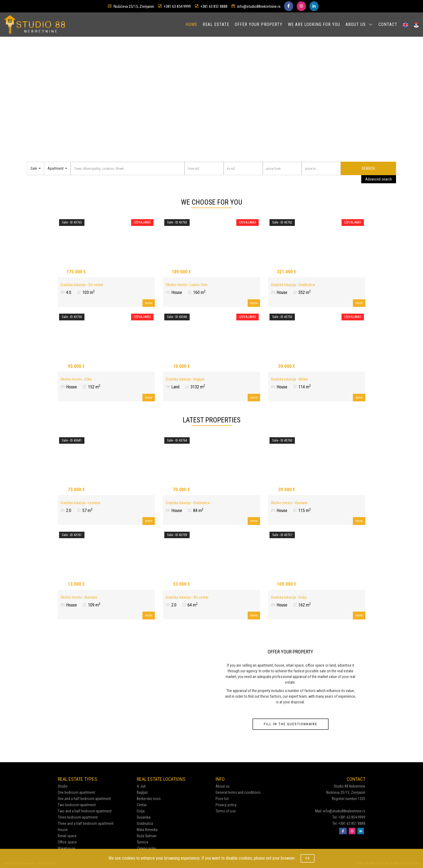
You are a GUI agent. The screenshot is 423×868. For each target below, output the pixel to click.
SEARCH (368, 168)
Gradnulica (145, 823)
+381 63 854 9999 (177, 6)
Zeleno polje (146, 848)
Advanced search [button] (379, 179)
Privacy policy (226, 805)
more (149, 303)
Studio (63, 786)
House (63, 830)
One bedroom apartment (76, 792)
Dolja (141, 811)
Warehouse (66, 848)
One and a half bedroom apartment (84, 799)
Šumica (142, 842)
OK (308, 858)
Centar (142, 805)
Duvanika (144, 817)
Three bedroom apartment (78, 817)
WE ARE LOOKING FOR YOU (314, 24)
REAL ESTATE (216, 24)
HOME (191, 24)
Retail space (67, 836)
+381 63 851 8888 (214, 6)
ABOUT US (359, 24)
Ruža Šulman (147, 836)
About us (223, 786)
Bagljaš (142, 792)
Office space (67, 842)
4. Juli (141, 786)
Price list (222, 799)
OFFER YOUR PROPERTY (259, 24)
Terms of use (226, 811)
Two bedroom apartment (77, 805)
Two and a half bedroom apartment (85, 811)
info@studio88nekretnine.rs (259, 6)
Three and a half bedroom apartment (86, 823)
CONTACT (388, 24)
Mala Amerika (147, 830)
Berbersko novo (149, 799)
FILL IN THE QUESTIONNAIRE (291, 724)
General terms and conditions (238, 792)
